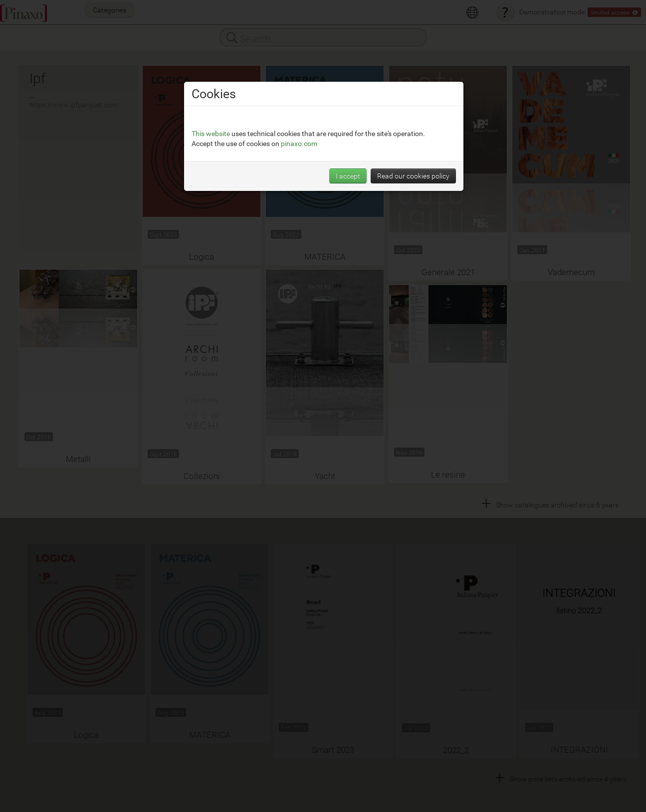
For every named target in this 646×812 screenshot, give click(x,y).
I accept (348, 131)
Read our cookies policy (413, 131)
